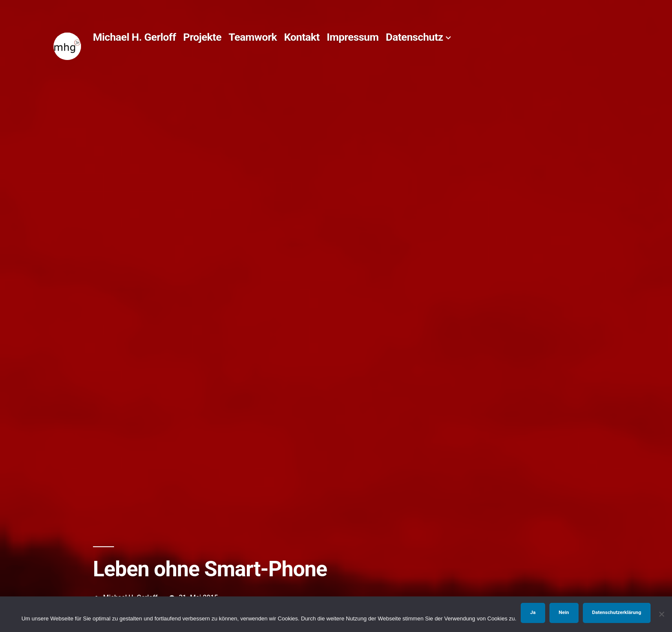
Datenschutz (414, 37)
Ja (533, 612)
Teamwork (253, 37)
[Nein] (661, 614)
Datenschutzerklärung (617, 612)
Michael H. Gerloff (135, 37)
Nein (564, 612)
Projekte (202, 37)
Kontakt (302, 37)
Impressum (352, 37)
